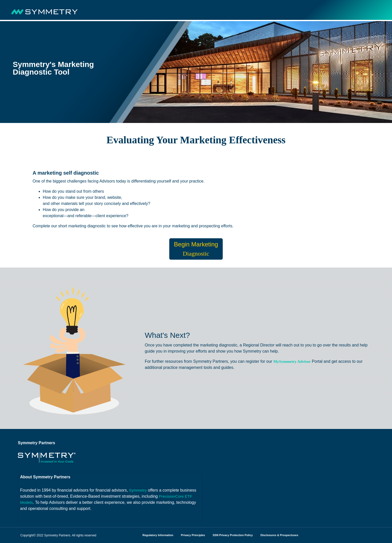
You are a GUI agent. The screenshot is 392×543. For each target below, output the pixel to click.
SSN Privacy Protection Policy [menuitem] (233, 535)
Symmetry (138, 490)
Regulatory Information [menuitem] (158, 535)
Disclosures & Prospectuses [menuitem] (279, 535)
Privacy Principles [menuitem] (193, 535)
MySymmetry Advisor (293, 361)
